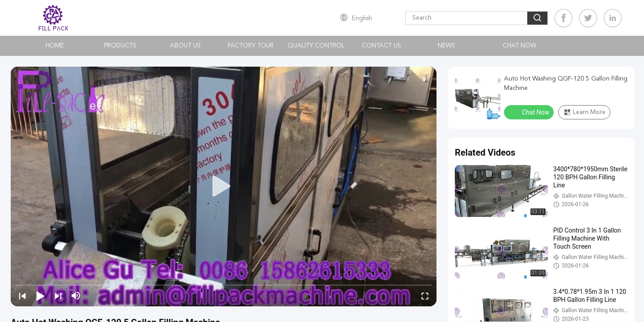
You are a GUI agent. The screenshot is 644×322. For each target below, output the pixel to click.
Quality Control (316, 46)
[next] (58, 296)
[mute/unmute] (76, 296)
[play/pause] (40, 296)
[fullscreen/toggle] (425, 296)
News (447, 46)
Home (55, 46)
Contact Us (381, 46)
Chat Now (519, 46)
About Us (185, 46)
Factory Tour (251, 46)
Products (120, 46)
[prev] (22, 296)
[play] (224, 186)
